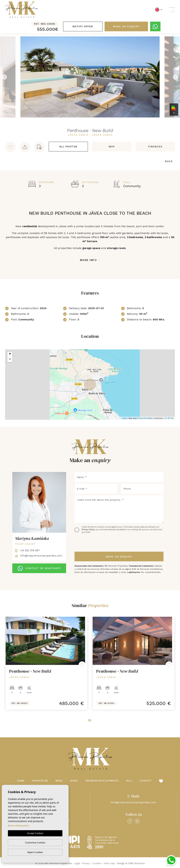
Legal (77, 863)
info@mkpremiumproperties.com (39, 556)
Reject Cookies (35, 852)
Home (21, 781)
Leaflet (124, 418)
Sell (129, 781)
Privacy (86, 863)
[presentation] (93, 543)
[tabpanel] (46, 663)
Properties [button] (40, 781)
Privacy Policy (89, 530)
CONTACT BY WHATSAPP (39, 568)
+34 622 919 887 (27, 550)
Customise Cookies (35, 843)
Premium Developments (102, 781)
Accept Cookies (35, 833)
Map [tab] (112, 146)
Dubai (74, 781)
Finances (155, 146)
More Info (90, 260)
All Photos (68, 146)
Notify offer (83, 26)
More (59, 781)
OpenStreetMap (146, 418)
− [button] (10, 359)
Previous (4, 77)
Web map (109, 863)
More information (19, 826)
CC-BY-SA (169, 418)
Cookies (97, 863)
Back (167, 161)
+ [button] (10, 354)
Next (176, 77)
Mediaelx (140, 863)
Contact (146, 781)
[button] (25, 147)
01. (90, 720)
